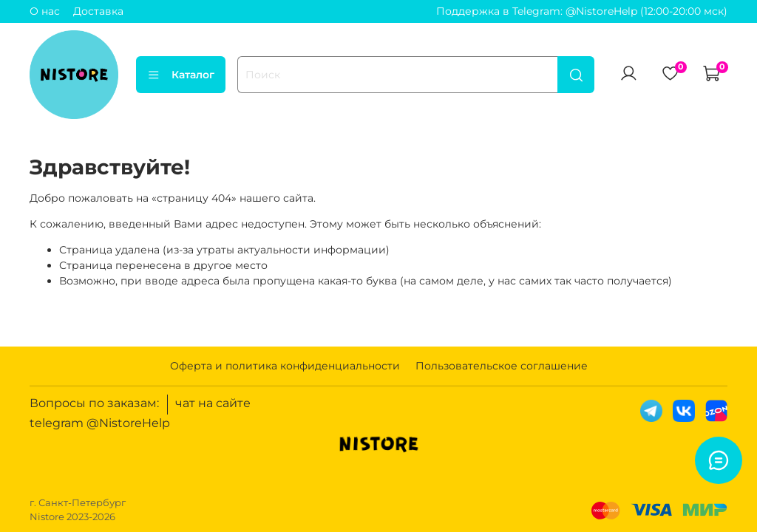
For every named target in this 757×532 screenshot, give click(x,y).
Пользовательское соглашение (502, 366)
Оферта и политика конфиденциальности (285, 366)
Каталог (181, 75)
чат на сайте (213, 403)
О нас (45, 11)
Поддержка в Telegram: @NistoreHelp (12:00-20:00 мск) (582, 11)
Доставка (98, 11)
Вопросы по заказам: (94, 403)
